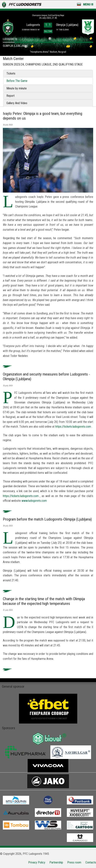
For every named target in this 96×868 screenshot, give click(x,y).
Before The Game (17, 81)
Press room (74, 862)
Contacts (91, 862)
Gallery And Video (17, 103)
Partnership (56, 862)
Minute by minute (17, 88)
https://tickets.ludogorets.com (73, 427)
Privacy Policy (37, 862)
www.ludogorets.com (34, 501)
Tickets (11, 73)
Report (11, 96)
